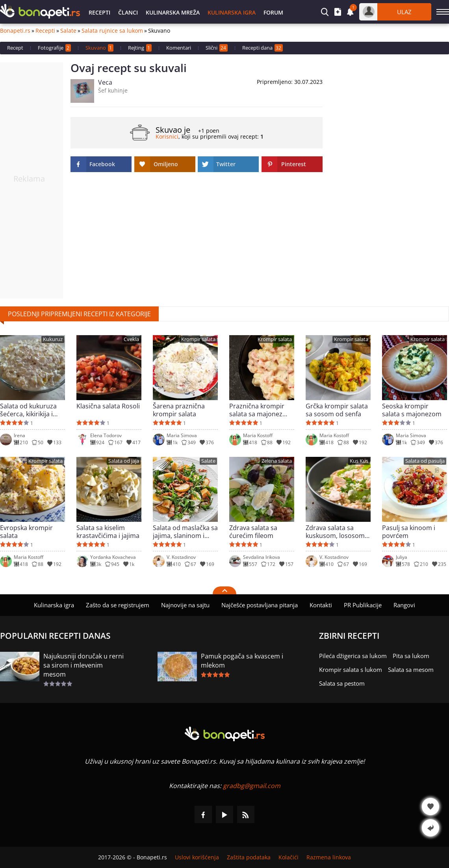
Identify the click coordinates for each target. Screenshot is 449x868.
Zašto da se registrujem (118, 605)
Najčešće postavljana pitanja (260, 605)
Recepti (99, 12)
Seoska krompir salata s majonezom (412, 410)
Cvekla (131, 339)
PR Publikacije (363, 605)
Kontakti (321, 605)
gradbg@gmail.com (252, 786)
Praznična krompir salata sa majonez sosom (257, 410)
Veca (105, 82)
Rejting (140, 48)
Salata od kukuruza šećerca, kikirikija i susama (28, 410)
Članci (128, 12)
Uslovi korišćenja (197, 857)
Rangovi (404, 605)
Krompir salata (198, 339)
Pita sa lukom (411, 656)
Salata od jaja (124, 461)
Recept (15, 48)
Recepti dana (263, 48)
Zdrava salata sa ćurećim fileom (253, 532)
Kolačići (289, 857)
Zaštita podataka (249, 857)
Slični (217, 48)
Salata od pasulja (425, 461)
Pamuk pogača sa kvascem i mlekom (242, 661)
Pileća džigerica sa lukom (353, 656)
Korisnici (167, 136)
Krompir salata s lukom (351, 670)
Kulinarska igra (232, 12)
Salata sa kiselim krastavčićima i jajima (108, 532)
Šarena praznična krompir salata (179, 410)
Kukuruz (53, 339)
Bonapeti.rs (15, 31)
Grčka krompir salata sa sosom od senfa (337, 410)
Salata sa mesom (411, 670)
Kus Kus (359, 461)
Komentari (179, 48)
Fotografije (54, 48)
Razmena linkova (329, 857)
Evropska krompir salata (26, 532)
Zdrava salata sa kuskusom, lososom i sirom (337, 532)
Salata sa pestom (342, 683)
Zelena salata (277, 461)
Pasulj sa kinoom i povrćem (409, 532)
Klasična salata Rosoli (108, 406)
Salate (68, 31)
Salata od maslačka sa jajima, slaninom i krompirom (185, 532)
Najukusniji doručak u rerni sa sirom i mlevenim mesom (83, 665)
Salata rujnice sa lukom (112, 31)
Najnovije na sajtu (185, 605)
